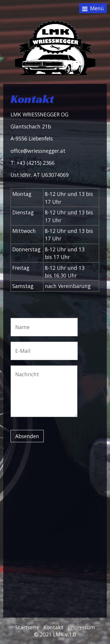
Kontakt (53, 627)
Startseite (27, 627)
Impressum (81, 627)
